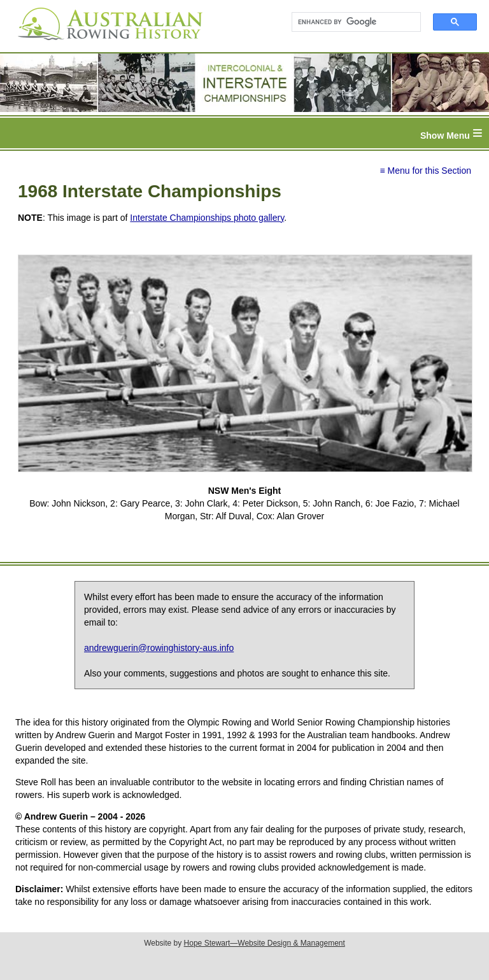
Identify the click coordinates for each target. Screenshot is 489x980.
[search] (351, 22)
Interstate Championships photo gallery (207, 218)
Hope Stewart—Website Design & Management (265, 943)
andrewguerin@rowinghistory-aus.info (159, 648)
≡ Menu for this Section (425, 171)
